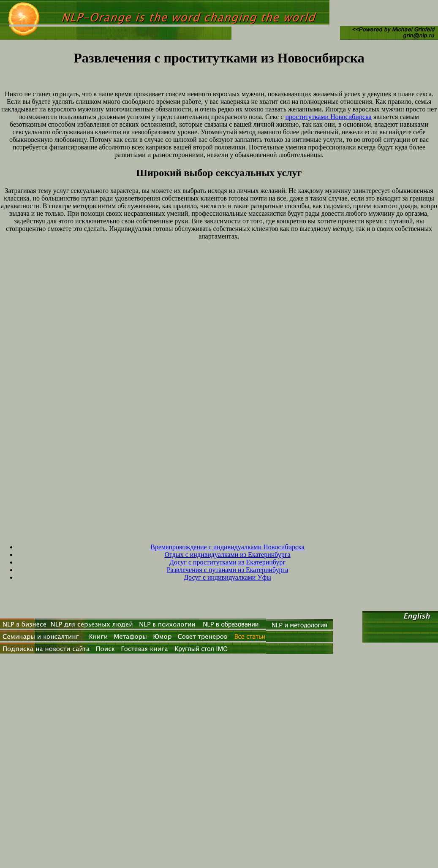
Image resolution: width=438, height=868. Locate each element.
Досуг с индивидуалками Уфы (227, 577)
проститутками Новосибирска (328, 117)
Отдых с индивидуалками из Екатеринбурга (227, 555)
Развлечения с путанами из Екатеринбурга (228, 570)
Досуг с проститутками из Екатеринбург (227, 562)
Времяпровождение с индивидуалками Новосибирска (227, 547)
